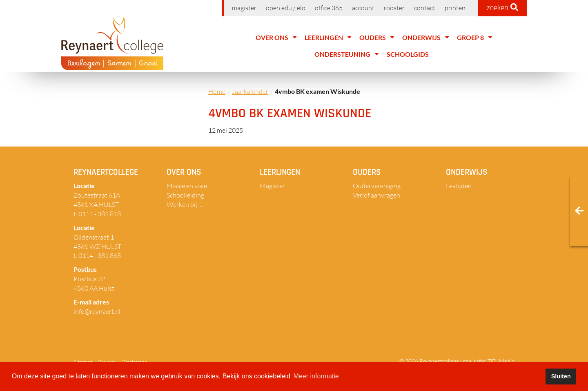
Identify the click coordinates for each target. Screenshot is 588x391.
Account (363, 8)
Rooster (394, 8)
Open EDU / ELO (286, 8)
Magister (244, 8)
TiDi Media (501, 361)
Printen (455, 8)
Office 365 (329, 8)
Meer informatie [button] (316, 376)
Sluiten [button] (561, 376)
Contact (425, 8)
